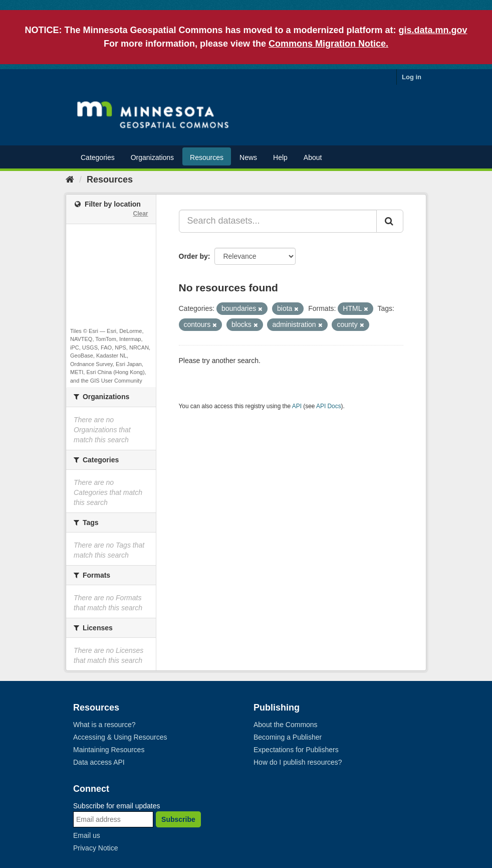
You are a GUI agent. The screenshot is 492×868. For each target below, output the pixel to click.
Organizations (152, 157)
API (297, 406)
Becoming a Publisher (288, 737)
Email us (87, 835)
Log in (412, 77)
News (248, 157)
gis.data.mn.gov (433, 30)
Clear (140, 214)
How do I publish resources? (298, 762)
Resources (207, 157)
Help (280, 157)
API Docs (329, 406)
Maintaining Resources (109, 750)
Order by (193, 256)
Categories (98, 157)
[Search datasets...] (278, 221)
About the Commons (286, 725)
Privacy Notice (95, 848)
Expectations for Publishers (296, 750)
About (313, 157)
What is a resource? (104, 725)
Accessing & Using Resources (120, 737)
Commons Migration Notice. (328, 44)
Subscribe (178, 819)
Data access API (99, 762)
